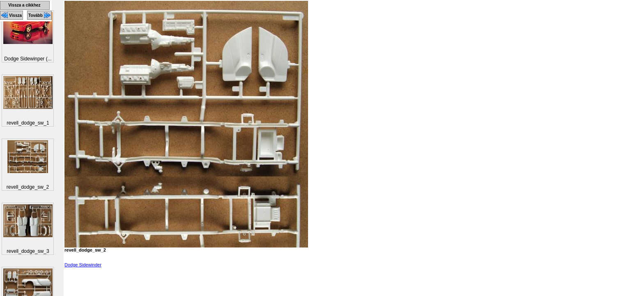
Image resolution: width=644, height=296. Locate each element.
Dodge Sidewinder (83, 265)
